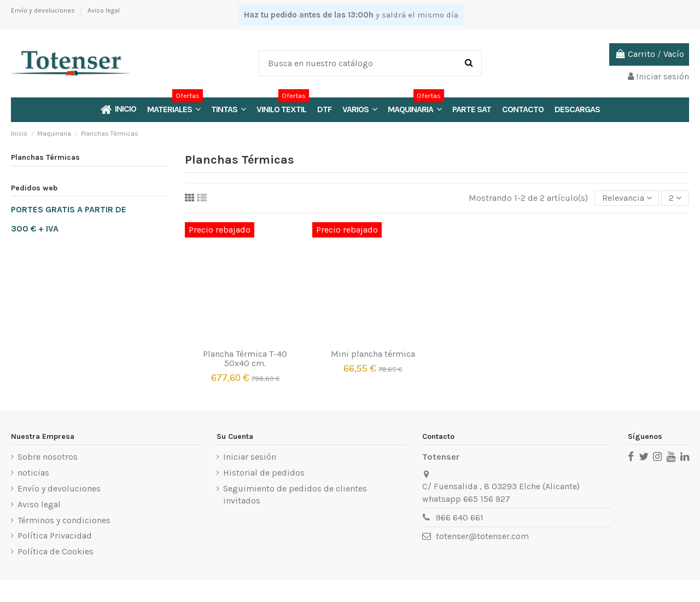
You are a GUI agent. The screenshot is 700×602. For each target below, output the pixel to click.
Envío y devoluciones (44, 10)
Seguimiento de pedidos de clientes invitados (295, 494)
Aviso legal (104, 10)
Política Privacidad (55, 536)
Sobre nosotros (48, 457)
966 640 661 (460, 517)
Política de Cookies (56, 551)
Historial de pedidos (264, 473)
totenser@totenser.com (482, 536)
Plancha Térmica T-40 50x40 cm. (245, 359)
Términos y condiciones (64, 520)
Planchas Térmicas (45, 157)
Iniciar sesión (250, 457)
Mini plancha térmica (373, 354)
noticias (33, 473)
